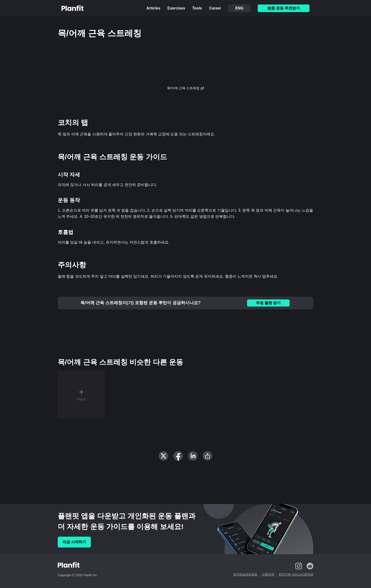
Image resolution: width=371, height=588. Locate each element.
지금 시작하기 (74, 542)
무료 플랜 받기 (268, 303)
